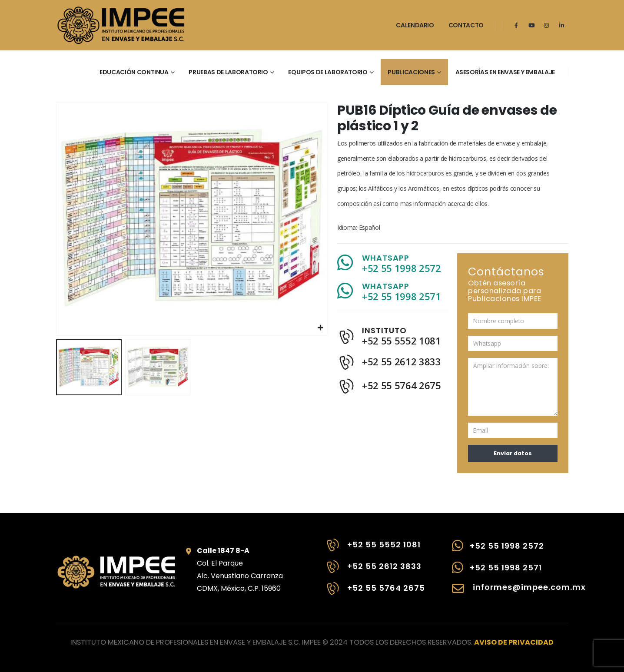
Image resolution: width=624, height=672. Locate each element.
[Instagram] (547, 25)
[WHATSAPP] (393, 267)
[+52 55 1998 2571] (510, 572)
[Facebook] (516, 25)
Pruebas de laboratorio (228, 72)
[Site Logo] (121, 25)
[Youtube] (531, 25)
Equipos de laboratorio (328, 72)
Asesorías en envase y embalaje (505, 72)
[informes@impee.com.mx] (510, 593)
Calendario (415, 25)
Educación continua (134, 72)
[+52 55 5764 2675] (375, 593)
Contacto (466, 25)
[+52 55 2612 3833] (375, 571)
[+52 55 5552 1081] (375, 550)
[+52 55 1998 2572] (510, 550)
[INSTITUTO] (393, 341)
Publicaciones (411, 72)
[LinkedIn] (562, 25)
